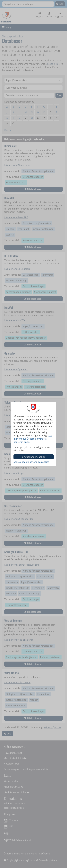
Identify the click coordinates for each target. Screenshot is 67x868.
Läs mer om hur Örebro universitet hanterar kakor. (33, 439)
